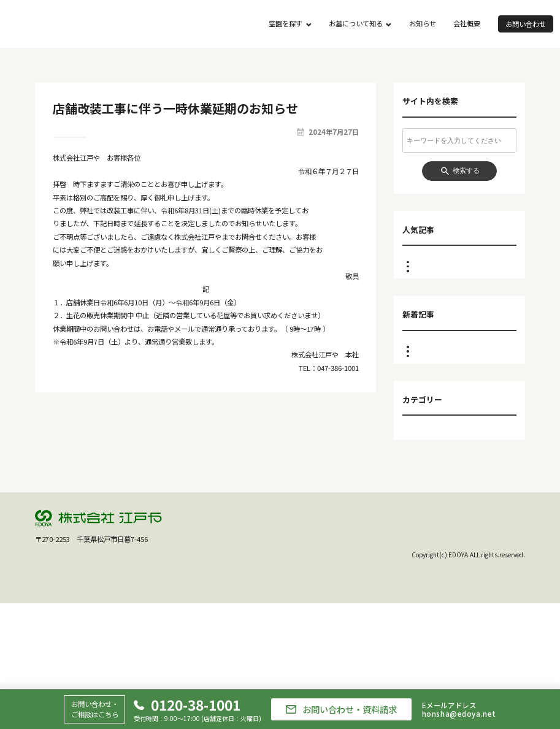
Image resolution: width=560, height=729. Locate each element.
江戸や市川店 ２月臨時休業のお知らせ (465, 307)
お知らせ (423, 23)
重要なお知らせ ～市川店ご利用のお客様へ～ (465, 282)
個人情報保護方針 (498, 653)
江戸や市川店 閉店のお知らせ (459, 262)
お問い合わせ (526, 24)
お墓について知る (356, 23)
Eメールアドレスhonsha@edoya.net (459, 710)
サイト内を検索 (430, 101)
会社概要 (467, 23)
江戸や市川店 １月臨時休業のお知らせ (465, 455)
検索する (466, 170)
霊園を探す (286, 23)
